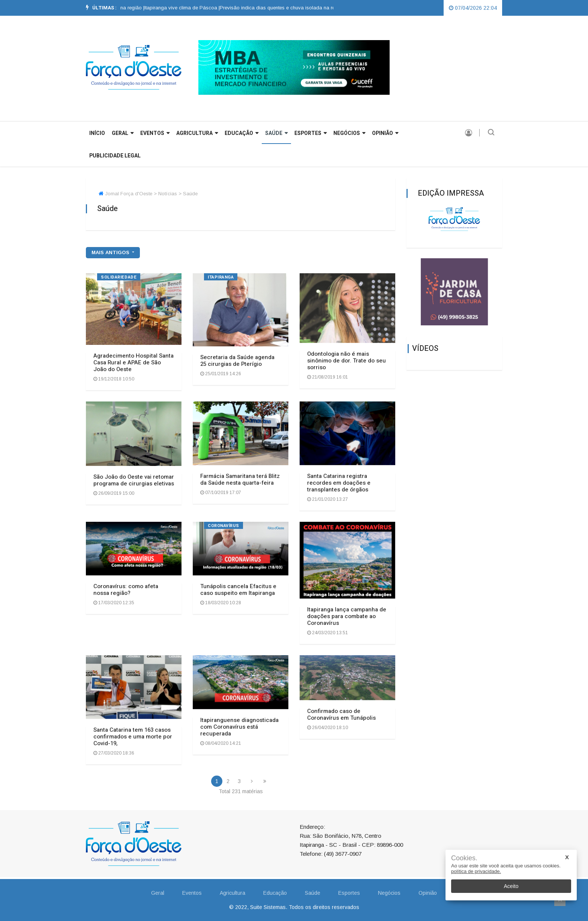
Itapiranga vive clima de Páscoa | (186, 8)
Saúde (276, 133)
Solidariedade (119, 277)
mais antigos (111, 252)
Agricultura (197, 133)
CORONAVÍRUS (223, 526)
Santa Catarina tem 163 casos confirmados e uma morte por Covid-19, (133, 737)
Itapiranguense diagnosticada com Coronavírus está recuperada (239, 727)
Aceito (511, 886)
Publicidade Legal (115, 156)
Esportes (310, 133)
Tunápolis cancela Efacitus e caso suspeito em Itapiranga (238, 590)
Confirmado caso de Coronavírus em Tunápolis (341, 714)
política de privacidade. (476, 871)
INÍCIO (97, 133)
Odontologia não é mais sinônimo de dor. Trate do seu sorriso (346, 361)
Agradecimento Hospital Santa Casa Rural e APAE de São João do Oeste (133, 362)
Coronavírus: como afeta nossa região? (126, 590)
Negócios (349, 133)
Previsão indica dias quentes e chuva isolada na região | (288, 8)
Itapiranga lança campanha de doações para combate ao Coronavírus (347, 616)
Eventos (155, 133)
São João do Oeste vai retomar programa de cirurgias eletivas (134, 480)
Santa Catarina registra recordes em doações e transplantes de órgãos (339, 483)
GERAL (123, 133)
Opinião (385, 133)
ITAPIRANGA (221, 277)
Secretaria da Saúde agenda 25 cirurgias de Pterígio (237, 361)
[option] (186, 8)
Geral (158, 893)
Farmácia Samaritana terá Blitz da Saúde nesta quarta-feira (240, 479)
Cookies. (464, 858)
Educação (241, 133)
